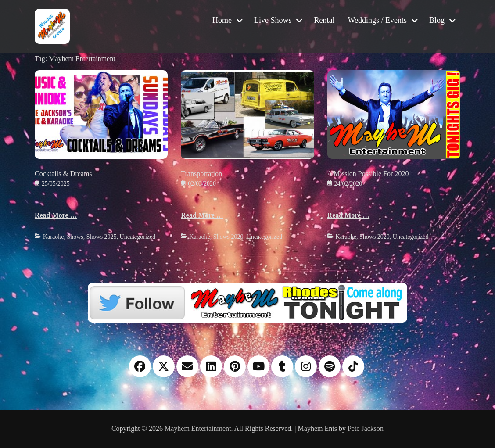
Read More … (56, 215)
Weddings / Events (377, 20)
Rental (324, 20)
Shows (75, 237)
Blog (437, 20)
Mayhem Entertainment (198, 428)
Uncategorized (138, 237)
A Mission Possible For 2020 (368, 174)
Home (222, 20)
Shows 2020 (228, 237)
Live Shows (273, 20)
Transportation (201, 174)
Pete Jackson (366, 428)
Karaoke (53, 237)
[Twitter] (247, 302)
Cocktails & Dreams (63, 174)
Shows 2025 (102, 237)
